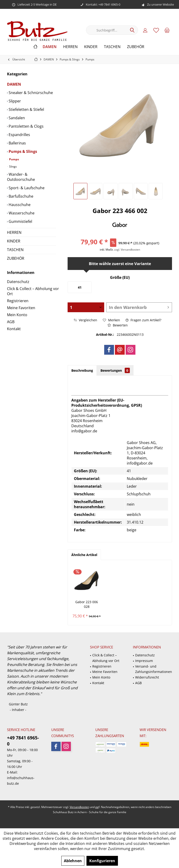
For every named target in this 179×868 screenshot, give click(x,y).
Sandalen (16, 118)
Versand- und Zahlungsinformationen (154, 669)
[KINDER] (91, 47)
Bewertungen (115, 370)
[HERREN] (70, 47)
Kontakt (14, 329)
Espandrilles (19, 135)
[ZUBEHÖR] (136, 47)
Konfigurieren (102, 861)
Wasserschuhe (21, 213)
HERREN (14, 232)
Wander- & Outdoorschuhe (21, 177)
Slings (13, 166)
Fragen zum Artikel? (143, 320)
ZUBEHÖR (16, 258)
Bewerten (118, 325)
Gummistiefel (20, 221)
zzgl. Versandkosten (127, 250)
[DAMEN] (50, 47)
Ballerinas (17, 143)
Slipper (14, 101)
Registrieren (18, 301)
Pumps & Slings (22, 151)
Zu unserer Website (160, 4)
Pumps (14, 159)
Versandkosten (79, 807)
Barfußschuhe (21, 196)
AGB (11, 322)
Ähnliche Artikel (84, 555)
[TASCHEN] (112, 47)
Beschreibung (82, 370)
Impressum (144, 661)
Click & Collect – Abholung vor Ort (33, 291)
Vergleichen (86, 320)
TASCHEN (15, 250)
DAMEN (14, 84)
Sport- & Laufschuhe (26, 188)
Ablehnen (73, 861)
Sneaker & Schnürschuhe (30, 93)
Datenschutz (18, 282)
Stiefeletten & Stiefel (26, 109)
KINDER (14, 241)
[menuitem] (167, 30)
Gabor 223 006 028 (87, 604)
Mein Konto (17, 315)
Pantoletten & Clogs (26, 126)
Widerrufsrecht (147, 677)
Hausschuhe (19, 205)
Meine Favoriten (21, 308)
